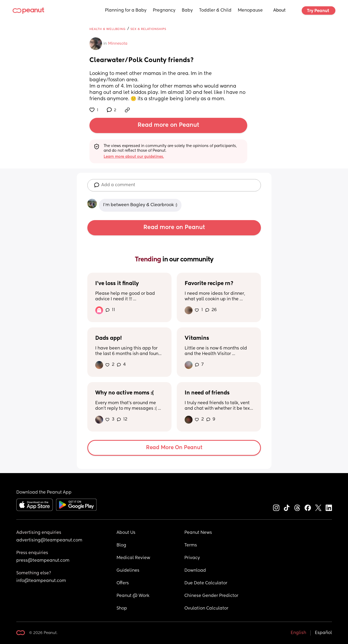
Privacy (192, 558)
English (298, 633)
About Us (126, 533)
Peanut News (198, 533)
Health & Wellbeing (108, 29)
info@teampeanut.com (41, 581)
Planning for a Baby (126, 11)
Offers (123, 583)
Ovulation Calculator (206, 608)
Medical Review (133, 558)
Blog (121, 545)
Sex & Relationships (148, 29)
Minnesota (118, 44)
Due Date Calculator (206, 583)
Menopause (250, 11)
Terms (191, 545)
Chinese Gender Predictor (211, 596)
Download (195, 571)
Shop (122, 608)
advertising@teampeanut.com (49, 540)
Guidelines (128, 571)
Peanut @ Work (133, 596)
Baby (187, 11)
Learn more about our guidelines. (134, 157)
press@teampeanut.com (43, 561)
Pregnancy (164, 11)
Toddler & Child (215, 11)
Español (323, 633)
